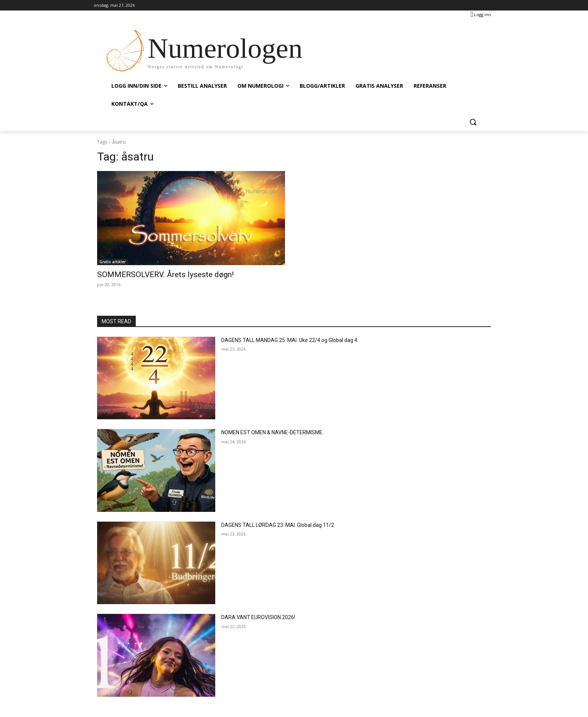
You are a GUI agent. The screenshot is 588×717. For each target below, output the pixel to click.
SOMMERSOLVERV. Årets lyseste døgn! (165, 274)
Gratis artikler (112, 262)
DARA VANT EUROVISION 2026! (258, 617)
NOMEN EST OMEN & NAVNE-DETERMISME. (272, 432)
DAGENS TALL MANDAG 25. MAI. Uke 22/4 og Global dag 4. (290, 340)
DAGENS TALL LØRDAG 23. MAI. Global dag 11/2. (278, 525)
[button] (473, 122)
